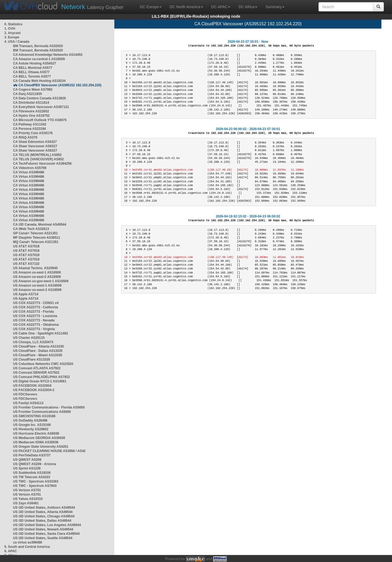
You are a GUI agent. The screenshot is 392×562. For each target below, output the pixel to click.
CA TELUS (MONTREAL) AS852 (37, 155)
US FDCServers (25, 394)
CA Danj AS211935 (27, 94)
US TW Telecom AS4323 (32, 477)
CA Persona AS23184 (30, 129)
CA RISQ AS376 (25, 137)
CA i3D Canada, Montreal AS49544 (40, 225)
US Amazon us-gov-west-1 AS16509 (41, 281)
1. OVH (10, 29)
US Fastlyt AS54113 (28, 403)
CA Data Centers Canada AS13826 (39, 98)
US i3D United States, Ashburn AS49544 (44, 508)
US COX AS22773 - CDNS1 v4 (36, 303)
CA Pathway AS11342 (30, 124)
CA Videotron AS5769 (30, 168)
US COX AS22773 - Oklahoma (36, 325)
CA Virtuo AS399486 (29, 172)
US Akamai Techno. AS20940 (35, 268)
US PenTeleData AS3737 (32, 455)
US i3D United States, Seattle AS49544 (43, 538)
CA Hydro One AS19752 (31, 116)
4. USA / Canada (17, 42)
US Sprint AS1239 (27, 468)
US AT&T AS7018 (26, 246)
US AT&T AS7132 (26, 264)
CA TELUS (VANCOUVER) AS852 (38, 159)
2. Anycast (13, 33)
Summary (275, 7)
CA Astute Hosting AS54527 (35, 63)
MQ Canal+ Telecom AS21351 (36, 242)
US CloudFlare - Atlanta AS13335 (39, 346)
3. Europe (12, 37)
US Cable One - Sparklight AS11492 (41, 333)
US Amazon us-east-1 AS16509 (37, 272)
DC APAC (221, 7)
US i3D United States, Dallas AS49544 (42, 521)
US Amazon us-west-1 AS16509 (37, 285)
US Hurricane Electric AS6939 (36, 434)
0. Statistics (13, 24)
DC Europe (151, 7)
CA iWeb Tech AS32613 (31, 229)
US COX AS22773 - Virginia (34, 329)
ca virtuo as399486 (28, 542)
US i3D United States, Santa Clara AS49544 (46, 534)
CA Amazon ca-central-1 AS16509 (39, 59)
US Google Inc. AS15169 (32, 425)
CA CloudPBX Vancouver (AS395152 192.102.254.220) (60, 85)
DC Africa (248, 7)
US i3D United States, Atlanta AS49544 (43, 512)
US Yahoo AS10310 (28, 499)
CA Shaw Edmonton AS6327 (35, 142)
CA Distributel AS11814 (31, 103)
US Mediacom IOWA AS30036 (36, 442)
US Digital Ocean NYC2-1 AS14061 (40, 381)
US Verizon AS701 (27, 490)
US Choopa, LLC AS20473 (33, 342)
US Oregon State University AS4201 (41, 447)
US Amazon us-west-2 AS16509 (37, 290)
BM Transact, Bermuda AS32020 (38, 46)
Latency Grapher (92, 7)
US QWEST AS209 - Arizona (35, 464)
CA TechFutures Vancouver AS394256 (42, 164)
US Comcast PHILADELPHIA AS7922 (42, 377)
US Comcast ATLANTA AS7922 (37, 368)
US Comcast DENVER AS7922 (36, 373)
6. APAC (11, 551)
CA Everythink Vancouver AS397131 (41, 107)
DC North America (186, 7)
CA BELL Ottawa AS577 (31, 72)
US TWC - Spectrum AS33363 (36, 481)
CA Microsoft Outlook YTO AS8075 (40, 120)
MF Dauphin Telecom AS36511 (37, 238)
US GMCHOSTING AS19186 (34, 416)
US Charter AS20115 (29, 338)
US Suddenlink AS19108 (32, 473)
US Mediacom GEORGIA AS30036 (39, 438)
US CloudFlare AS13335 (32, 360)
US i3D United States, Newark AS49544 (43, 529)
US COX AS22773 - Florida (33, 312)
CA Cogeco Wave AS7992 (33, 90)
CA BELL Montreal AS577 (33, 68)
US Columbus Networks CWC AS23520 (43, 364)
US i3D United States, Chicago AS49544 (44, 516)
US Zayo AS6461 (26, 503)
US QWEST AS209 (27, 460)
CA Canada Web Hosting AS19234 (39, 81)
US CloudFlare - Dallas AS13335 (38, 351)
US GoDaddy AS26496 (30, 420)
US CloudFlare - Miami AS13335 (38, 355)
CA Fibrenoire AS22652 (31, 111)
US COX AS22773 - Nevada (34, 320)
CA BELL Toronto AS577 (32, 76)
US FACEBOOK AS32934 (32, 386)
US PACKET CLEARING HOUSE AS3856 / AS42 (49, 451)
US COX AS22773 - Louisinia (35, 316)
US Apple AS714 (26, 294)
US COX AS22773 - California (36, 307)
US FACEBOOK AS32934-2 (34, 390)
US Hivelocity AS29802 (31, 429)
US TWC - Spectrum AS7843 (35, 486)
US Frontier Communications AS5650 (42, 412)
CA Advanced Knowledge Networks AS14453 (48, 55)
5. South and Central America (27, 547)
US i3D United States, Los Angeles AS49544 (47, 525)
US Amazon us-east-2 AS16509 (37, 277)
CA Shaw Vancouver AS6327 (35, 146)
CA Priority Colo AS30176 (33, 133)
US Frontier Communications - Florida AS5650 (49, 407)
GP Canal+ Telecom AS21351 (35, 233)
